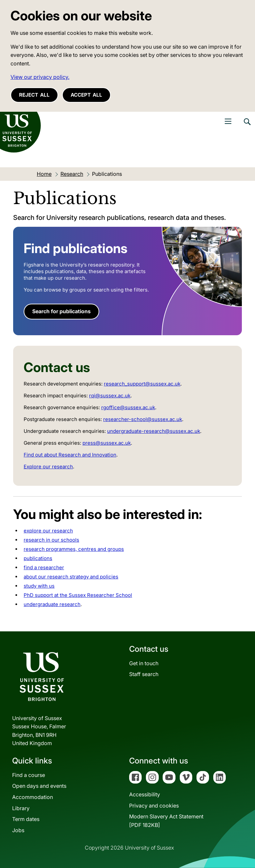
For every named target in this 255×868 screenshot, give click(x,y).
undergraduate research (52, 604)
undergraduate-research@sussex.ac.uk (154, 431)
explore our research (48, 531)
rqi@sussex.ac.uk (110, 396)
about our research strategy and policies (71, 577)
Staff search (144, 674)
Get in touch (144, 663)
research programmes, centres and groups (74, 549)
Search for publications (61, 311)
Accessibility (145, 794)
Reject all (34, 95)
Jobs (18, 830)
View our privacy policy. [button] (40, 77)
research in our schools (51, 540)
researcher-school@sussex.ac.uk (143, 419)
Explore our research (48, 467)
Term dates (26, 819)
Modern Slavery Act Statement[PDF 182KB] (166, 821)
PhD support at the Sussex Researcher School (78, 595)
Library (21, 808)
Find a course (29, 775)
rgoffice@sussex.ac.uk (128, 407)
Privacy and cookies (154, 806)
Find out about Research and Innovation (70, 455)
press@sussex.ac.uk (107, 443)
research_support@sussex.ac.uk (142, 384)
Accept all (86, 95)
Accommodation (33, 797)
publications (38, 558)
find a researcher (44, 567)
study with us (39, 586)
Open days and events (39, 786)
